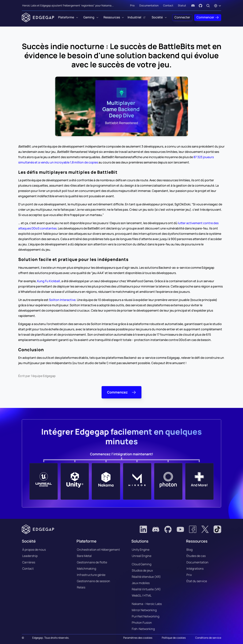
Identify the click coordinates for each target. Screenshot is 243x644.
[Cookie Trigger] (138, 638)
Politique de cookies (174, 638)
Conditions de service (208, 638)
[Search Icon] (208, 6)
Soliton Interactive (62, 300)
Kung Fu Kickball (49, 281)
